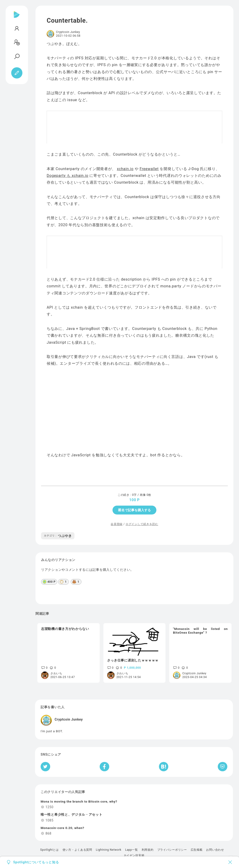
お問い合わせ (215, 850)
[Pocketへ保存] (223, 767)
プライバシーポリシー (172, 850)
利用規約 (148, 850)
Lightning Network (109, 850)
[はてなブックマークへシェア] (164, 767)
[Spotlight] (17, 18)
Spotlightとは (49, 850)
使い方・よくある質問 (77, 850)
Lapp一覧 (132, 850)
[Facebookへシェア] (104, 767)
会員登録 (117, 524)
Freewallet (149, 169)
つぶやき (58, 536)
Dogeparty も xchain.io (68, 176)
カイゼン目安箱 (134, 855)
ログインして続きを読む (142, 524)
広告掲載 (197, 850)
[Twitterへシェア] (45, 767)
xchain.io (125, 169)
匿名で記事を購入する (134, 510)
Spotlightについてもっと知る (36, 862)
